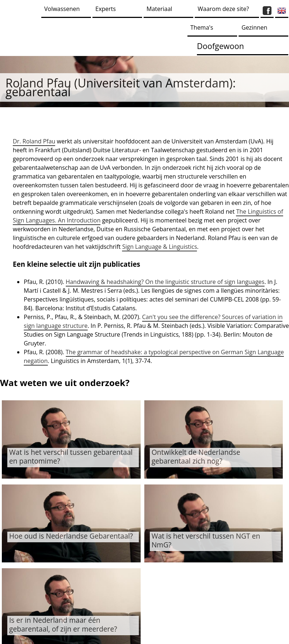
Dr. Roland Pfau (34, 141)
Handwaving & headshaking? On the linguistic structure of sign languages (165, 282)
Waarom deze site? (223, 9)
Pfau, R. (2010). (45, 282)
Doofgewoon (220, 46)
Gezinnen (254, 27)
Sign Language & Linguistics (159, 247)
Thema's (202, 27)
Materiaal (159, 9)
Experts (106, 9)
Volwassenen (62, 9)
